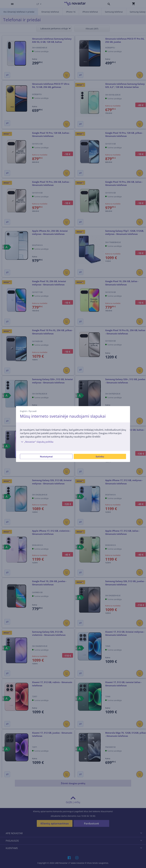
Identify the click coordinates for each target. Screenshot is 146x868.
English (23, 411)
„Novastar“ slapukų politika (37, 442)
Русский (33, 411)
